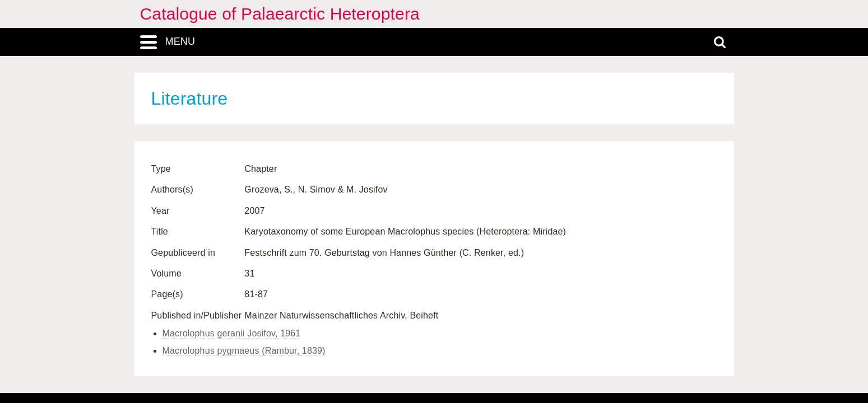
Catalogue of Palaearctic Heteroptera (280, 14)
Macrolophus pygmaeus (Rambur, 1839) (244, 351)
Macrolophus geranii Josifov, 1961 (232, 333)
